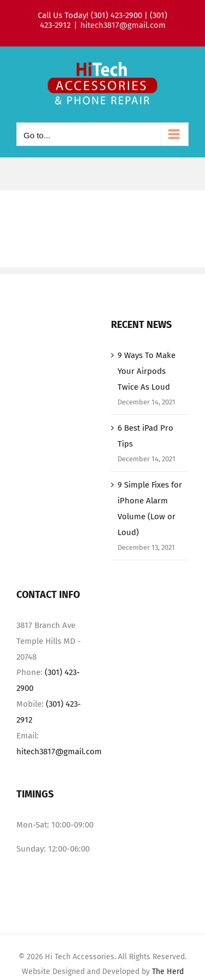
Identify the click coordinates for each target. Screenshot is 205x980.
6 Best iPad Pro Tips (145, 436)
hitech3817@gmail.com (123, 25)
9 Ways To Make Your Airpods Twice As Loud (147, 371)
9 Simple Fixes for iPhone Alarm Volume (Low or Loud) (150, 509)
